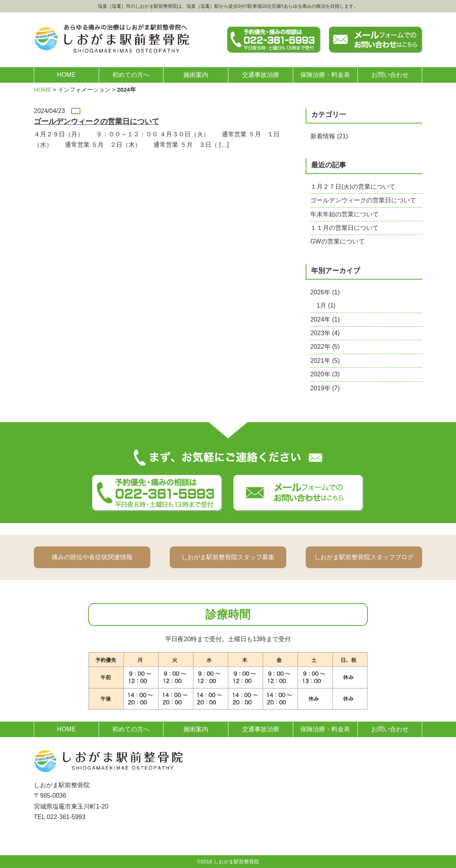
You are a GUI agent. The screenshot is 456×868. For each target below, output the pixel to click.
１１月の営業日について (345, 228)
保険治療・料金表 (325, 75)
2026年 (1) (325, 292)
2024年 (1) (325, 319)
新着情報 (323, 136)
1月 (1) (326, 305)
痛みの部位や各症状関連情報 (92, 557)
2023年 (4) (325, 333)
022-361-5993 (66, 817)
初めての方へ (131, 75)
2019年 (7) (325, 388)
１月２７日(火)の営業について (353, 187)
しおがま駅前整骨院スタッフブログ (364, 557)
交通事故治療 (261, 75)
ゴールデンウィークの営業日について (363, 200)
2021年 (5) (325, 361)
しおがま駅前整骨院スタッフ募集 (228, 557)
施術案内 (196, 75)
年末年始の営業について (345, 214)
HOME (66, 75)
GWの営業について (338, 241)
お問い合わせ (390, 75)
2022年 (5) (325, 347)
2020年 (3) (325, 374)
